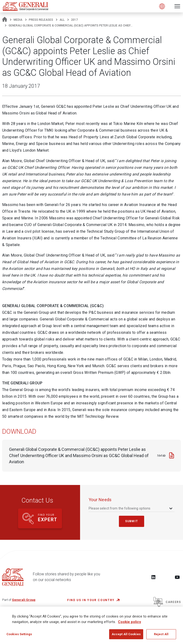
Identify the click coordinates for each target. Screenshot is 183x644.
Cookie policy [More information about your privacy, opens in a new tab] (130, 622)
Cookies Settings (19, 634)
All (62, 20)
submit (132, 521)
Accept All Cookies (126, 634)
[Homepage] (5, 20)
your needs (100, 500)
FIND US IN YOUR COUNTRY (91, 600)
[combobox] (131, 508)
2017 (74, 20)
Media (18, 20)
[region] (91, 625)
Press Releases (41, 20)
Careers (167, 602)
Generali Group (24, 600)
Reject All (161, 634)
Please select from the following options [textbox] (120, 508)
